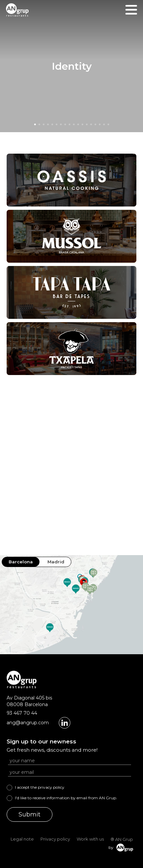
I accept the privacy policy (40, 787)
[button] (35, 124)
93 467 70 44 (22, 713)
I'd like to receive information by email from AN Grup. (66, 798)
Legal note (22, 839)
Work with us (90, 839)
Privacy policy (55, 839)
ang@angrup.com (28, 723)
